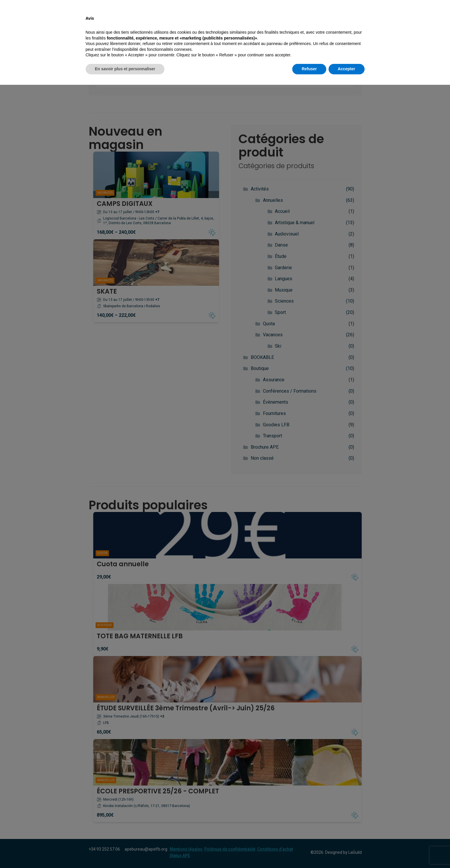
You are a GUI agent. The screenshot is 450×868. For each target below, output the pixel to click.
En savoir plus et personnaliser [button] (125, 852)
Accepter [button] (347, 852)
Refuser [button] (309, 852)
